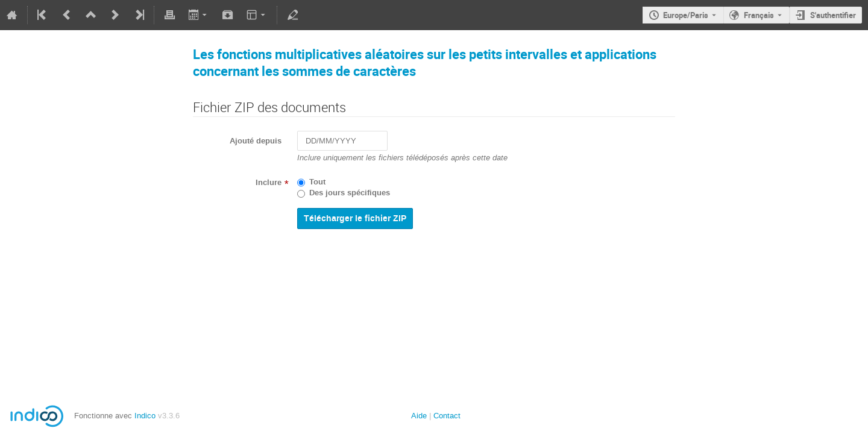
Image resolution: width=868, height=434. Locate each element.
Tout (317, 182)
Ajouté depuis (256, 141)
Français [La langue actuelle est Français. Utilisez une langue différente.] (759, 15)
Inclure (269, 183)
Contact (447, 416)
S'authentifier (833, 15)
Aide (419, 416)
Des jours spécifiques (350, 193)
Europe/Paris (686, 15)
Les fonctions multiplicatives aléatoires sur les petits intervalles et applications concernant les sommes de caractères (425, 62)
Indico (145, 416)
